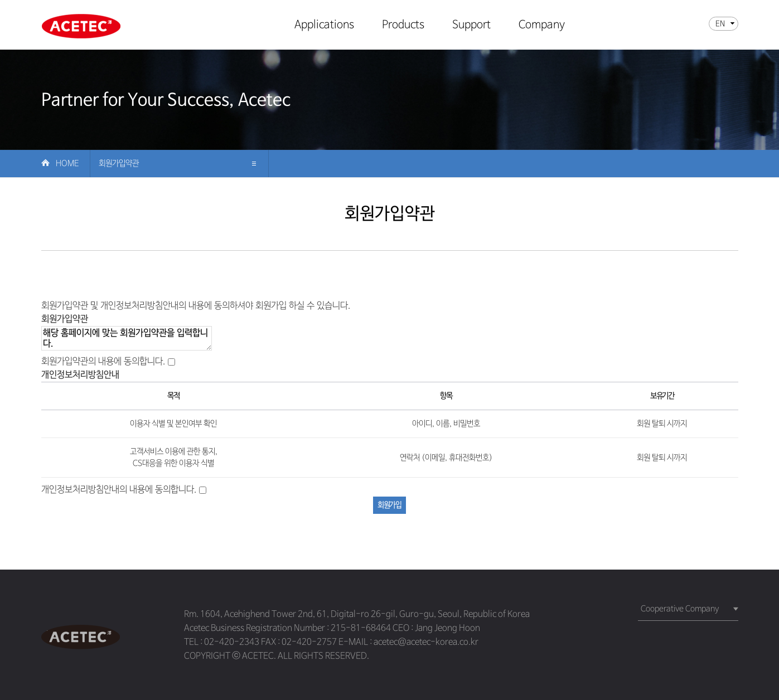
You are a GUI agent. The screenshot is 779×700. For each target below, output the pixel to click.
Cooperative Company (680, 609)
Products (403, 26)
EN (720, 24)
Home (67, 163)
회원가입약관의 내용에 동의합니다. (103, 361)
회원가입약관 (119, 163)
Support (471, 26)
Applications (324, 26)
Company (542, 26)
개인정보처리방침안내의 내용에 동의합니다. (119, 490)
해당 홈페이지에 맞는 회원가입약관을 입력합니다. (127, 338)
